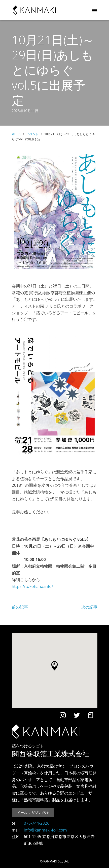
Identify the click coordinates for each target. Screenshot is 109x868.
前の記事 (20, 607)
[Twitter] (77, 716)
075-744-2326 (37, 823)
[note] (90, 716)
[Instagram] (63, 716)
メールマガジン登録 (33, 813)
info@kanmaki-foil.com (45, 830)
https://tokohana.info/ (32, 586)
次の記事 (89, 607)
